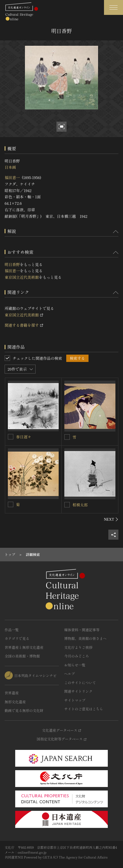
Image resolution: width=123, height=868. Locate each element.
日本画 (10, 167)
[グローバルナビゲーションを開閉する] (113, 7)
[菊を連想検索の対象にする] (11, 504)
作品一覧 (12, 630)
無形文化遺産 (15, 702)
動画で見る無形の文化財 (24, 710)
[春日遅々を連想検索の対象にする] (11, 437)
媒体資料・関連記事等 (82, 630)
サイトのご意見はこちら (84, 709)
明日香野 (12, 264)
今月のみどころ (77, 656)
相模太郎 (80, 505)
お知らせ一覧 (75, 665)
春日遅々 (24, 437)
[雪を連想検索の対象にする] (67, 437)
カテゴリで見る (17, 638)
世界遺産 (12, 693)
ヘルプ (70, 674)
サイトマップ (75, 700)
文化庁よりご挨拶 (78, 647)
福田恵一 (12, 177)
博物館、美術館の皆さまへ (86, 638)
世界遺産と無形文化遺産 (24, 647)
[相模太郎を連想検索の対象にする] (67, 505)
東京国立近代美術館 (22, 277)
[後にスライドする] (111, 519)
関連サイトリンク (78, 691)
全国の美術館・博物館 (22, 656)
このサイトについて (80, 683)
